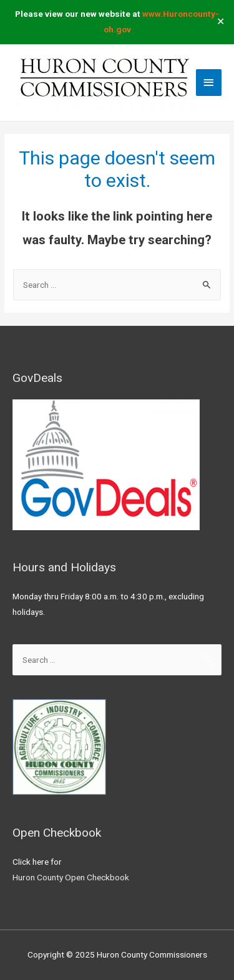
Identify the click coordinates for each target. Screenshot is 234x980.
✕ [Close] (221, 22)
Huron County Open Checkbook (71, 877)
